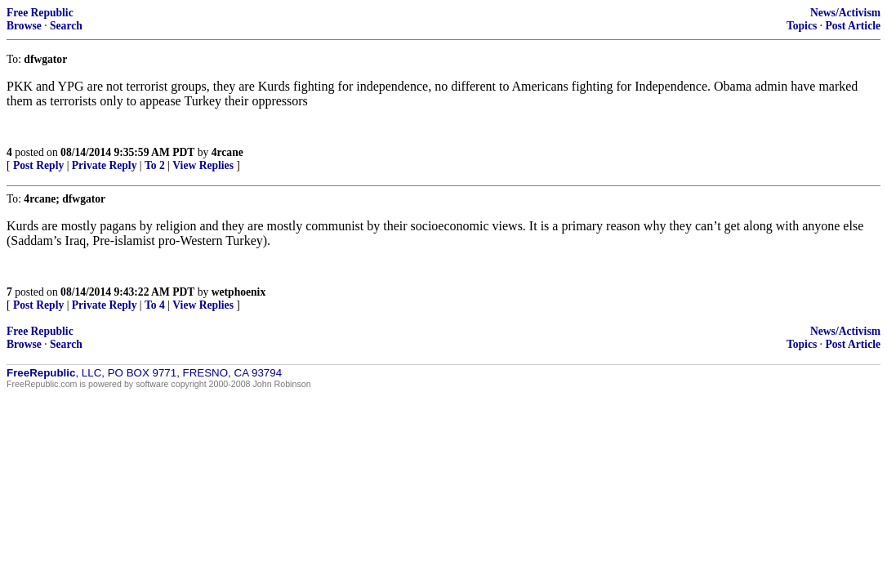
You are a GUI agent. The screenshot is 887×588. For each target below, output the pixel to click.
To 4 (155, 305)
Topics (802, 26)
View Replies (203, 165)
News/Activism (845, 13)
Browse (24, 26)
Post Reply (38, 165)
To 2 (155, 165)
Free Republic (40, 13)
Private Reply (105, 165)
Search (66, 26)
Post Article (853, 26)
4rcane (227, 152)
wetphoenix (238, 292)
